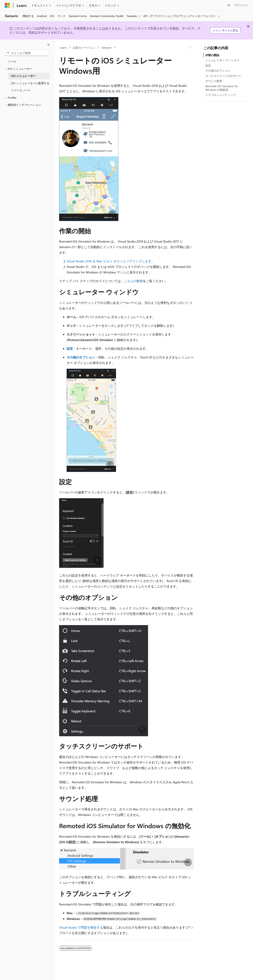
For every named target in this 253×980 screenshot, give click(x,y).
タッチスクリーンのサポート (223, 76)
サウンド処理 (214, 81)
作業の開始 (212, 55)
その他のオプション (218, 70)
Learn (63, 48)
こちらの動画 (133, 281)
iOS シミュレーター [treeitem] (23, 76)
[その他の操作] (190, 48)
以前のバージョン (84, 48)
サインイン (241, 5)
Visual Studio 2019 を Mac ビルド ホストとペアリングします (109, 261)
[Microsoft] (7, 5)
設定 (208, 65)
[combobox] (27, 53)
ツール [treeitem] (12, 61)
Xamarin (107, 48)
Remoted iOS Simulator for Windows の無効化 (222, 88)
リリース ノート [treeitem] (21, 90)
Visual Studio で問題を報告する (81, 927)
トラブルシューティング (221, 95)
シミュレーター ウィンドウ (222, 60)
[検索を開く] (229, 5)
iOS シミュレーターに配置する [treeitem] (30, 83)
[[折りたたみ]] (48, 45)
